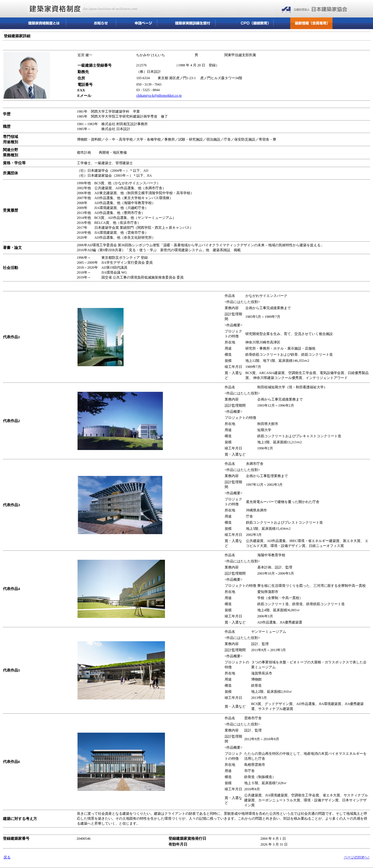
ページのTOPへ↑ (357, 857)
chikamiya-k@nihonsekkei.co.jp (159, 95)
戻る (7, 857)
